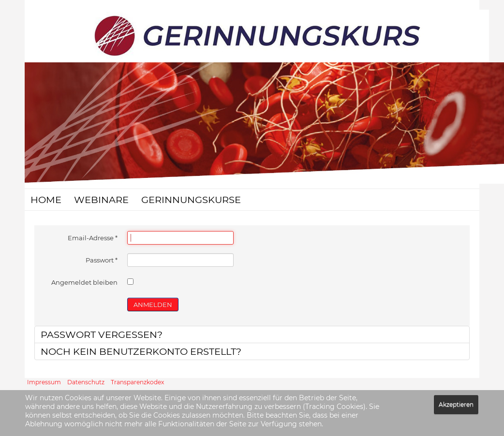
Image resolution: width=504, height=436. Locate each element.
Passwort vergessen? (102, 334)
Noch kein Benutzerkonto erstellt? (141, 351)
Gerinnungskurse (191, 200)
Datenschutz (86, 382)
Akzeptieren (456, 404)
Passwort (102, 260)
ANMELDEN (153, 305)
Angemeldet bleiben (84, 282)
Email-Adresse (93, 238)
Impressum (44, 382)
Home (46, 200)
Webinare (101, 200)
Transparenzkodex (137, 382)
